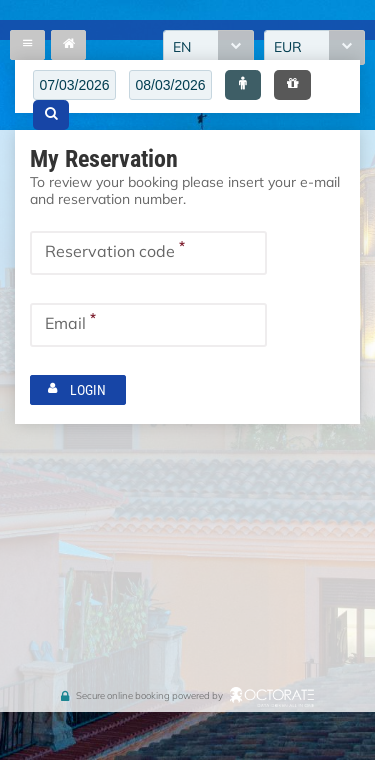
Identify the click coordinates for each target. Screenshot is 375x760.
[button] (243, 85)
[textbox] (74, 85)
